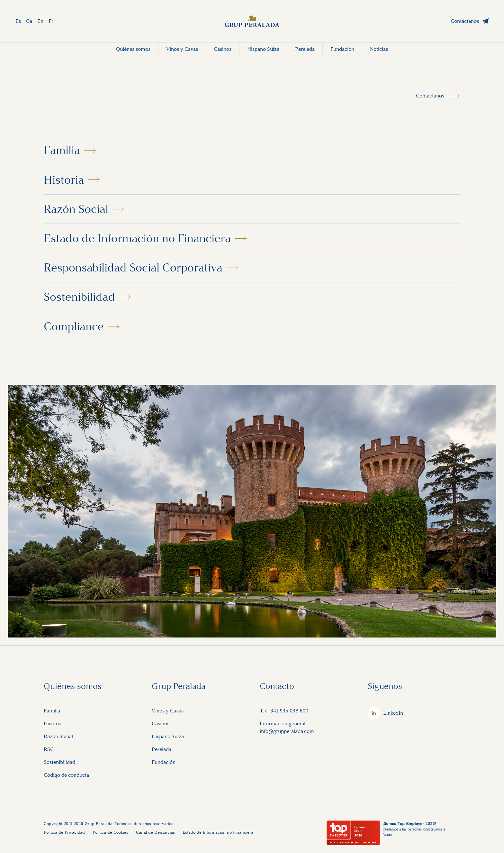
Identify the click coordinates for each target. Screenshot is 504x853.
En (40, 21)
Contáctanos (465, 21)
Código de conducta (66, 775)
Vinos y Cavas (182, 49)
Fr (51, 21)
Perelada (305, 49)
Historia (64, 180)
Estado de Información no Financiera (137, 238)
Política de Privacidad (64, 832)
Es (18, 21)
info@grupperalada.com (287, 731)
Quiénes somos (133, 49)
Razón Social (76, 209)
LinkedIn (393, 713)
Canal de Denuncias (155, 832)
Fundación (342, 49)
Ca (29, 21)
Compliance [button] (74, 326)
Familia (62, 150)
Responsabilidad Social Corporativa (133, 268)
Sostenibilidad (79, 297)
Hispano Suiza (263, 49)
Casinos (223, 49)
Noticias (379, 49)
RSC (49, 749)
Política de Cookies (110, 832)
